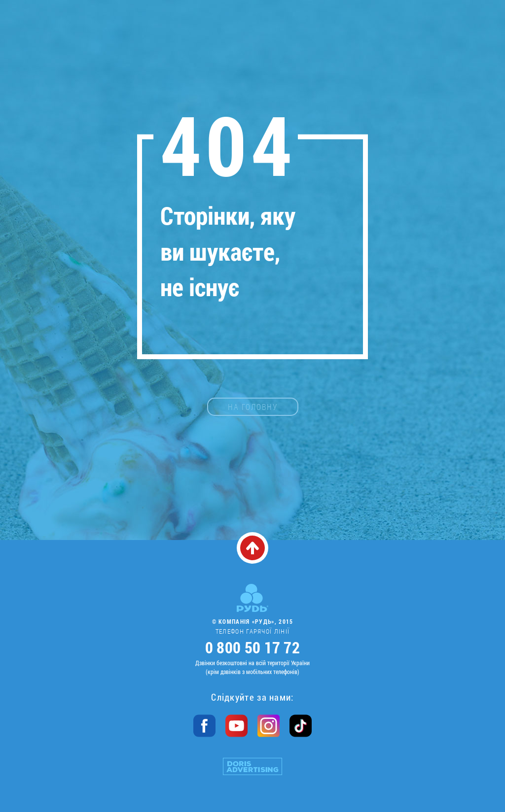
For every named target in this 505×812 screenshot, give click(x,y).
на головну (253, 407)
